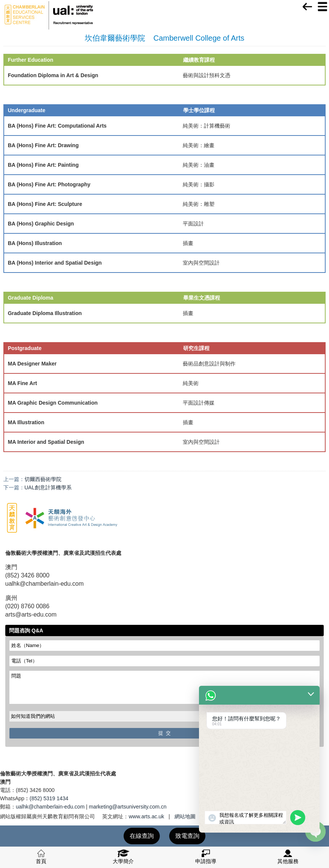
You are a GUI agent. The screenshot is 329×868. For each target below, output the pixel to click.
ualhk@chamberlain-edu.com (50, 807)
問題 (165, 687)
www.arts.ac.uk (146, 816)
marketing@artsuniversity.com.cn (128, 807)
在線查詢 (142, 836)
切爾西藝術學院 (43, 479)
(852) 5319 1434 (49, 798)
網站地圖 (185, 816)
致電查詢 (187, 836)
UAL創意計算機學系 (48, 487)
